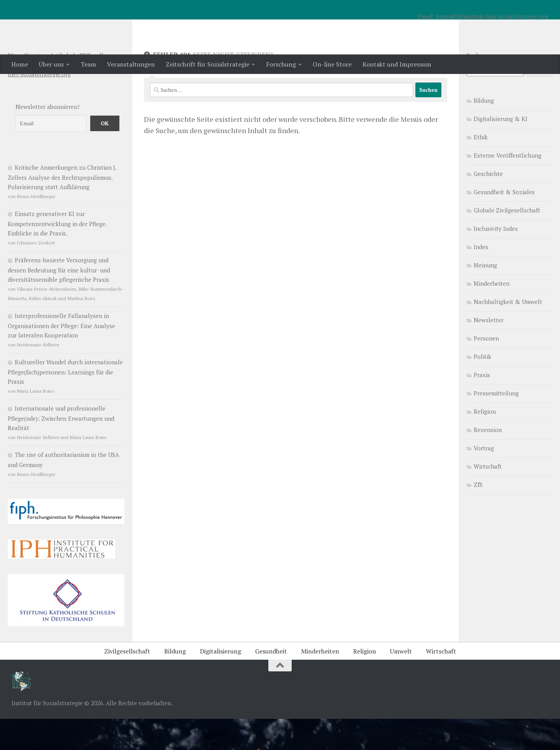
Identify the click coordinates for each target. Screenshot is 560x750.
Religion (485, 443)
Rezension (488, 461)
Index (481, 278)
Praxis (482, 406)
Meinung (485, 296)
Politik (482, 388)
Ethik (481, 168)
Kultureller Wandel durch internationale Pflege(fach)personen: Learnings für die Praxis (65, 403)
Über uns (51, 64)
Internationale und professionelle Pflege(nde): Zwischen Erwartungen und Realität (61, 449)
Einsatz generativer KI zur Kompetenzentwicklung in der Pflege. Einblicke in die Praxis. (57, 255)
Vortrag (484, 479)
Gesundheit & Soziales (504, 223)
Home (20, 64)
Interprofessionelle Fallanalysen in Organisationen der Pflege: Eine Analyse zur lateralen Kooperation (61, 357)
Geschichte (488, 205)
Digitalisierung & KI (500, 150)
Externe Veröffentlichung (507, 186)
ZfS (478, 516)
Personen (486, 369)
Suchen (476, 86)
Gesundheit (271, 682)
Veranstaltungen (131, 64)
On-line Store (332, 64)
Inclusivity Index (496, 260)
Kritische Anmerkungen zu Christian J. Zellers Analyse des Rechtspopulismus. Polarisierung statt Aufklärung (62, 208)
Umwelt (401, 682)
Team (88, 64)
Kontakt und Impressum (397, 64)
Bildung (484, 132)
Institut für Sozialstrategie (113, 27)
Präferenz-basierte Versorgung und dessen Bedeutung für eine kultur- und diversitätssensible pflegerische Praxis (59, 301)
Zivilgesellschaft (127, 682)
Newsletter (489, 351)
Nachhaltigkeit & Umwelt (508, 333)
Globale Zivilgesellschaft (507, 241)
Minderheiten (492, 314)
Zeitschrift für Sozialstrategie (207, 64)
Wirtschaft (488, 497)
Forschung (281, 64)
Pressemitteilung (496, 424)
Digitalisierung (220, 682)
